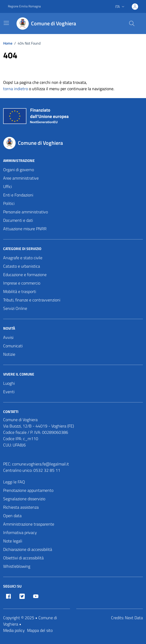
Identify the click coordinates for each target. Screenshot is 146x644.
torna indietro (16, 89)
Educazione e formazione (25, 275)
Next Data (134, 618)
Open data (12, 516)
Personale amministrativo (26, 212)
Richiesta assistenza (21, 507)
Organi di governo (19, 170)
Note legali (13, 541)
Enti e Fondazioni (18, 195)
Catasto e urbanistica (22, 266)
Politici (9, 203)
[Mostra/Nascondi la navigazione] (6, 23)
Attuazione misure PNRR (25, 229)
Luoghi (9, 383)
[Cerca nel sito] (132, 23)
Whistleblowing (17, 566)
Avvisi (8, 337)
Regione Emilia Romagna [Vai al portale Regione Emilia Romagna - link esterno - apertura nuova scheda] (24, 6)
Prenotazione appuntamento (28, 490)
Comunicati (13, 346)
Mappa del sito (40, 630)
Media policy (14, 630)
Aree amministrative (21, 178)
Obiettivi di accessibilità (23, 558)
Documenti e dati (18, 220)
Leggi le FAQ (14, 482)
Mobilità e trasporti (20, 291)
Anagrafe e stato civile (23, 258)
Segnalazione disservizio (24, 499)
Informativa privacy (20, 532)
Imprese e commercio (22, 283)
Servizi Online (15, 308)
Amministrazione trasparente (29, 524)
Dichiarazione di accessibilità (28, 549)
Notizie (9, 354)
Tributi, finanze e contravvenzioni (32, 300)
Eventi (9, 392)
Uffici (7, 186)
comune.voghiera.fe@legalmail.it (41, 464)
